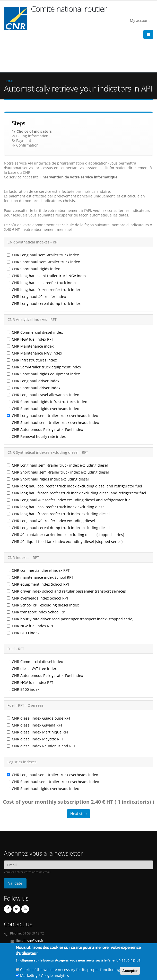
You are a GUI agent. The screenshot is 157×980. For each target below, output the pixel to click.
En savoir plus (128, 962)
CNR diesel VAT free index (32, 631)
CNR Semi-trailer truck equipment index (44, 329)
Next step (78, 776)
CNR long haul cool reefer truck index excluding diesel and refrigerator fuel (74, 448)
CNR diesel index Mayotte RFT (35, 701)
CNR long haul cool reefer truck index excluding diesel (56, 469)
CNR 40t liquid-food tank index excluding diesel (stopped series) (65, 504)
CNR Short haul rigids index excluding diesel (48, 442)
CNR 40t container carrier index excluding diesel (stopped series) (65, 497)
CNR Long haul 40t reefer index (36, 259)
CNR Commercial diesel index (35, 295)
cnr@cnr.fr (35, 903)
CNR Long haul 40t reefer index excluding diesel (51, 483)
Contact (28, 910)
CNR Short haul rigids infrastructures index (47, 364)
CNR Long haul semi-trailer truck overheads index (52, 378)
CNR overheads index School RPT (38, 561)
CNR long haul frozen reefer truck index (44, 252)
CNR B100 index (23, 595)
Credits (13, 944)
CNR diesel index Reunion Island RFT (41, 708)
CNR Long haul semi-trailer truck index (43, 217)
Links (11, 940)
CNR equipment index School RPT (38, 547)
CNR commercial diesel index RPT (38, 533)
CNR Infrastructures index (32, 323)
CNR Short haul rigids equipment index (43, 336)
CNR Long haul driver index (33, 343)
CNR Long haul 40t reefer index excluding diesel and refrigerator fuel (69, 462)
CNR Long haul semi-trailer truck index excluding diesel (57, 428)
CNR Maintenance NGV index (34, 316)
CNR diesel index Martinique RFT (38, 695)
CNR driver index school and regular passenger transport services (66, 554)
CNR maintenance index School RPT (41, 540)
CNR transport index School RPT (37, 574)
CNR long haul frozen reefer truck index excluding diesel (58, 476)
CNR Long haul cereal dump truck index (44, 266)
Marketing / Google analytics (45, 977)
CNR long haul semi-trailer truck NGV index (47, 238)
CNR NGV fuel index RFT (30, 302)
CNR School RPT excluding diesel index (43, 568)
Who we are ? (17, 936)
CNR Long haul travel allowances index (43, 357)
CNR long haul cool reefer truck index (42, 245)
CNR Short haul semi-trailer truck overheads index (53, 385)
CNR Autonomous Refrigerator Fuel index (45, 392)
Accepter (130, 972)
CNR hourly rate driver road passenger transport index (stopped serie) (70, 581)
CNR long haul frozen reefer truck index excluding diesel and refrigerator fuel (76, 455)
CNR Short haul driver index (33, 350)
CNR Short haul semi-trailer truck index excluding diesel (58, 435)
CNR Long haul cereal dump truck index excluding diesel (58, 490)
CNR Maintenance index (30, 309)
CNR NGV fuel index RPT (30, 588)
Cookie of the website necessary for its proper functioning (70, 971)
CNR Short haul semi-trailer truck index (43, 224)
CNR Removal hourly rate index (36, 399)
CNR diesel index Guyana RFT (35, 688)
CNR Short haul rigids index (33, 231)
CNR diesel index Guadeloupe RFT (39, 681)
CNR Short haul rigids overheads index (43, 371)
